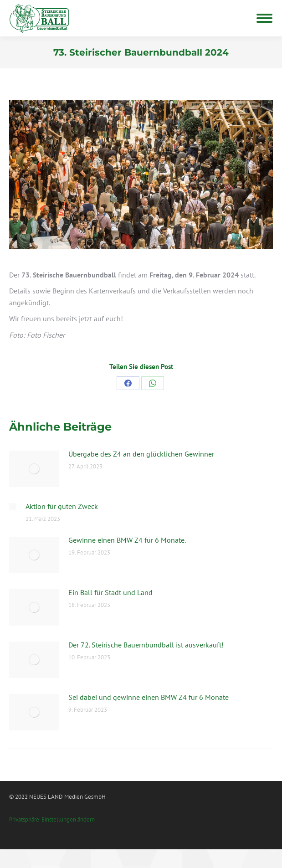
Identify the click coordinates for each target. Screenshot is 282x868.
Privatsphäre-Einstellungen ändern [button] (52, 819)
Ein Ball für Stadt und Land (110, 592)
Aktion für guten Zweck (62, 506)
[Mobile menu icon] (264, 18)
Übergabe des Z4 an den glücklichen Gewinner (141, 454)
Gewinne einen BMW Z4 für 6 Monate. (127, 540)
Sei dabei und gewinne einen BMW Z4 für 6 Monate (149, 697)
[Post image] (34, 469)
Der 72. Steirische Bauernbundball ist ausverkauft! (146, 645)
